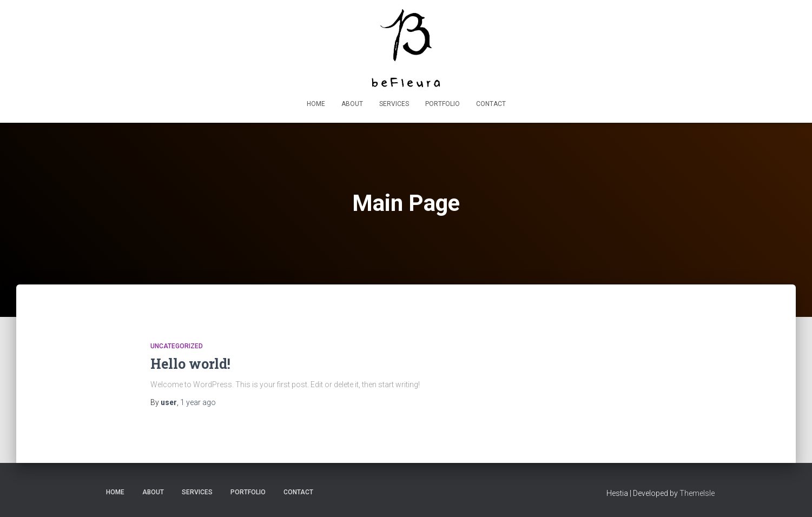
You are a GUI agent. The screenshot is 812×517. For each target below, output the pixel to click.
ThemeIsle (697, 493)
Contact (491, 104)
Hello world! (190, 364)
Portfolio (443, 104)
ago (198, 402)
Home (316, 104)
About (352, 104)
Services (394, 104)
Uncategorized (177, 346)
